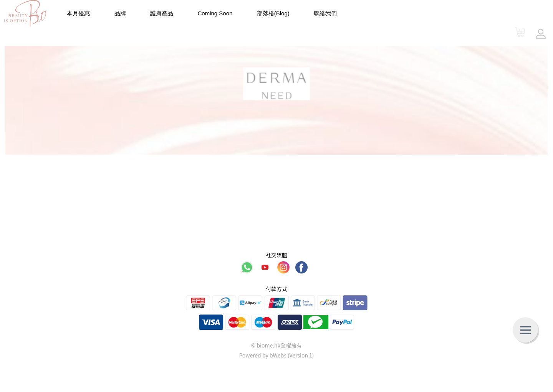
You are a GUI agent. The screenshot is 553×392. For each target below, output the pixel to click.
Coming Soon (215, 13)
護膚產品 (162, 13)
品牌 (120, 13)
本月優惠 (78, 13)
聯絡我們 (325, 13)
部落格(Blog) (273, 13)
